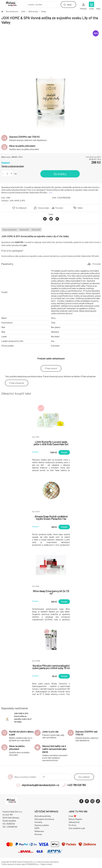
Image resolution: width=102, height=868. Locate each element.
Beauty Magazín (75, 819)
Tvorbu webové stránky (11, 864)
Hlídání (80, 208)
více (51, 192)
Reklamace (39, 831)
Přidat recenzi (51, 368)
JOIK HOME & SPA (17, 201)
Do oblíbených (21, 208)
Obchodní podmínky (43, 816)
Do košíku (60, 174)
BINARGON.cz (33, 864)
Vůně (23, 11)
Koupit (64, 452)
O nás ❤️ (72, 816)
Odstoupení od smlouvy (44, 819)
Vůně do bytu (33, 11)
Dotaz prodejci (44, 208)
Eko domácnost (12, 11)
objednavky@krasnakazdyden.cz (40, 785)
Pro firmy (72, 825)
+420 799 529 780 (76, 785)
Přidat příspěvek (17, 383)
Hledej (69, 5)
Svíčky (44, 11)
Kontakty (38, 822)
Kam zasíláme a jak (77, 828)
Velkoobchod (74, 822)
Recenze (38, 834)
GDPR (37, 828)
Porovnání (59, 208)
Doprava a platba (42, 825)
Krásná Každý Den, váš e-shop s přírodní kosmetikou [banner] (13, 4)
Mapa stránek (46, 864)
